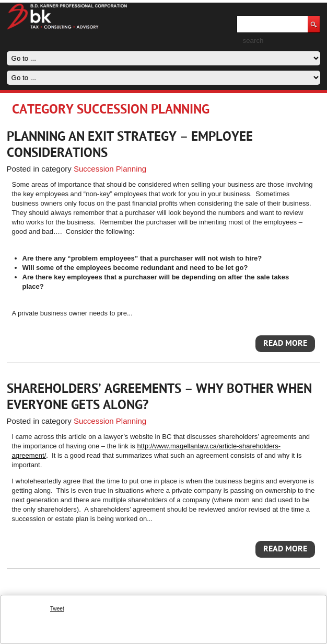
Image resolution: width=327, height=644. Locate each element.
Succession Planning (110, 169)
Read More (285, 344)
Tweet (57, 609)
